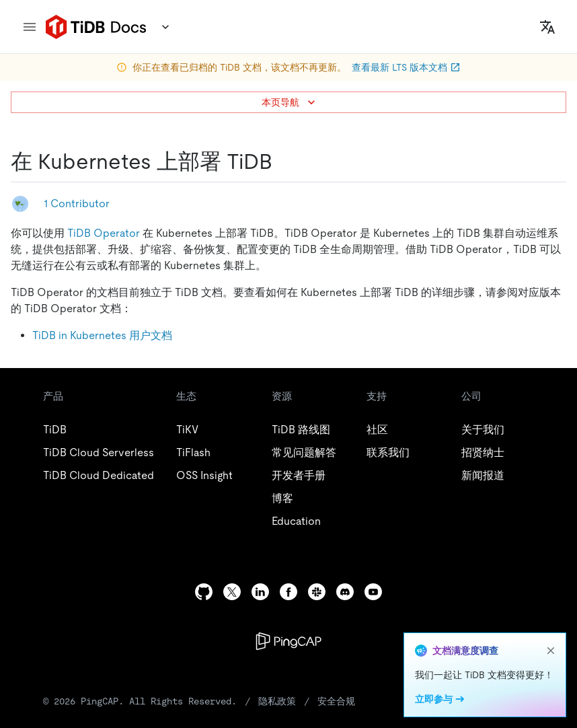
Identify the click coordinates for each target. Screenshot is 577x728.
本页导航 (290, 102)
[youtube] (373, 592)
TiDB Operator (104, 233)
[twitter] (232, 592)
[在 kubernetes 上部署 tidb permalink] (283, 161)
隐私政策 (277, 701)
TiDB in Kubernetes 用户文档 (102, 335)
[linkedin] (260, 592)
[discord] (345, 592)
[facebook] (288, 592)
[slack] (317, 592)
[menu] (30, 27)
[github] (204, 592)
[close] (551, 651)
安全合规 (336, 701)
